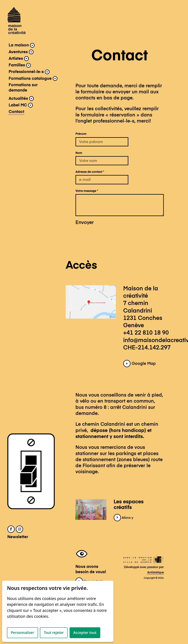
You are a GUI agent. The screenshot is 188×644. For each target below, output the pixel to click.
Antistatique (156, 573)
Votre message (87, 191)
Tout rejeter (54, 633)
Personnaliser (22, 633)
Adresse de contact (90, 172)
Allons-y (123, 518)
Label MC (21, 105)
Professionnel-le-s (29, 72)
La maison (22, 45)
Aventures (21, 52)
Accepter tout (85, 633)
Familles (20, 65)
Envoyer (85, 223)
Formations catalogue (33, 79)
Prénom (81, 134)
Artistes (19, 59)
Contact (16, 112)
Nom (79, 153)
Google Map (139, 364)
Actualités (21, 98)
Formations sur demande (23, 88)
